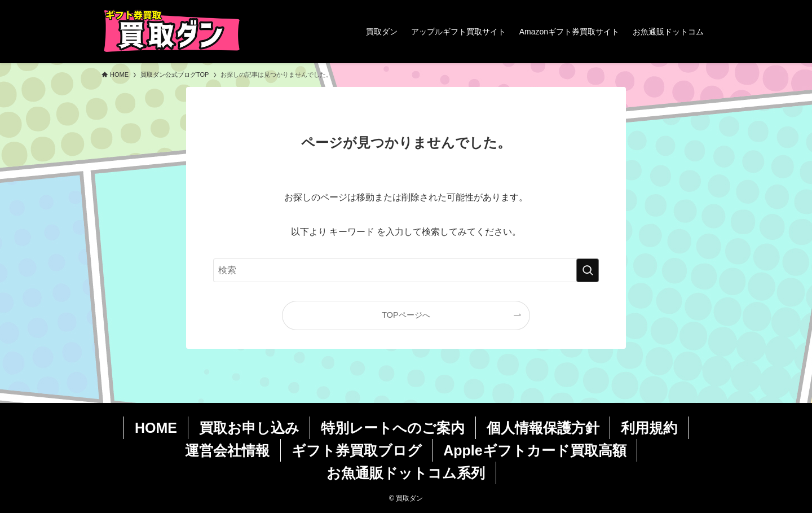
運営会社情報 (227, 450)
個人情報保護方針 (543, 428)
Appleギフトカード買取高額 (535, 450)
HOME (156, 428)
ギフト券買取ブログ (357, 450)
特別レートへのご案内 (393, 428)
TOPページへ (406, 315)
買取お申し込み (249, 428)
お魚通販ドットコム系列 (406, 473)
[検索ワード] (406, 270)
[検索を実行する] (588, 270)
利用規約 (649, 428)
